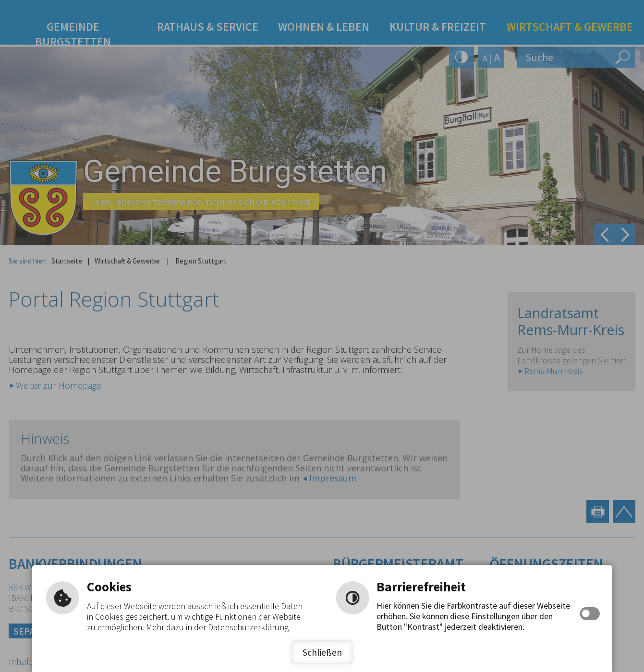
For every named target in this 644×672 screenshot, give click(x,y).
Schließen (322, 652)
